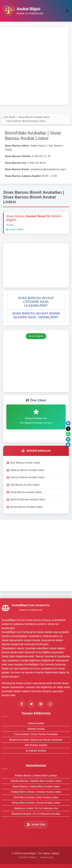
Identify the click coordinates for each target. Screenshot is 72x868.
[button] (36, 302)
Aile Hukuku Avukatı (36, 745)
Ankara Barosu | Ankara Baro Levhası (36, 776)
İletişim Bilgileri (15, 229)
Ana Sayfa (9, 117)
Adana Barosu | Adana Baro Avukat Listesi (36, 786)
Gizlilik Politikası (28, 857)
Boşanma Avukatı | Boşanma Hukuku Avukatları (36, 740)
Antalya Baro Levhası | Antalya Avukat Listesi (36, 792)
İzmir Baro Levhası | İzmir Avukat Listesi (36, 797)
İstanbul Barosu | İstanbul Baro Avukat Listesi (36, 781)
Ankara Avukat (36, 723)
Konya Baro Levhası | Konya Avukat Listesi (36, 803)
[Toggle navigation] (67, 11)
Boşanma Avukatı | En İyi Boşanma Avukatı (36, 814)
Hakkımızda (47, 857)
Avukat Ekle (36, 825)
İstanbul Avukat (36, 729)
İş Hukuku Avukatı (36, 751)
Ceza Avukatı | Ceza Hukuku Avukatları (36, 734)
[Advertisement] (36, 66)
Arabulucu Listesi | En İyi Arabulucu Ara (36, 808)
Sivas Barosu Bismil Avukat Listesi (26, 121)
